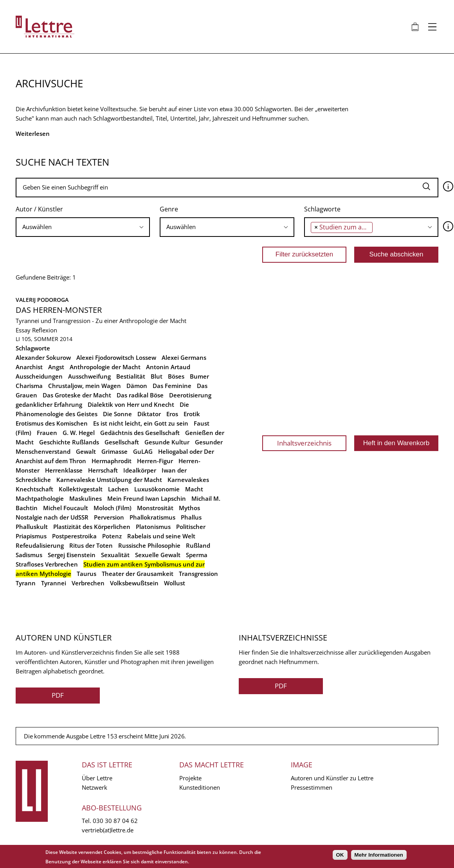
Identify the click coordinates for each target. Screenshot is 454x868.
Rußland (198, 545)
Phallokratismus (152, 517)
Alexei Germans (184, 357)
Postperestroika (74, 536)
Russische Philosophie (149, 545)
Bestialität (131, 376)
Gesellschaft (122, 442)
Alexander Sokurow (43, 357)
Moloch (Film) (113, 508)
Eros (172, 414)
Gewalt (86, 451)
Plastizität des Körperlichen (92, 527)
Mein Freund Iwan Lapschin (147, 498)
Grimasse (114, 451)
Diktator (149, 414)
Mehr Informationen (379, 855)
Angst (56, 367)
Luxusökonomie (157, 489)
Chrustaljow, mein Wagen (85, 386)
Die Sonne (117, 414)
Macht (194, 489)
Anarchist (29, 367)
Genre (169, 209)
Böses (176, 376)
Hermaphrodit (112, 461)
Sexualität (115, 555)
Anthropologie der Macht (105, 367)
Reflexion (45, 330)
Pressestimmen (312, 787)
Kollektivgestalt (81, 489)
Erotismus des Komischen (52, 423)
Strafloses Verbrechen (47, 564)
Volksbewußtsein (134, 583)
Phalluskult (32, 527)
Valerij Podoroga (42, 300)
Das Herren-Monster (59, 310)
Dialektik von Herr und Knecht (131, 404)
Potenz (112, 536)
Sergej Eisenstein (72, 555)
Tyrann (26, 583)
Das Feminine (172, 386)
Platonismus (153, 527)
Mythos (189, 508)
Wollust (175, 583)
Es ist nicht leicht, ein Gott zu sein (141, 423)
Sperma (197, 555)
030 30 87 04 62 (115, 821)
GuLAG (143, 451)
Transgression (198, 574)
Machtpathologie (40, 498)
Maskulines (86, 498)
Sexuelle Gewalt (158, 555)
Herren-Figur (155, 461)
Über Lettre (97, 778)
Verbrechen (88, 583)
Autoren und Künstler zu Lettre (332, 778)
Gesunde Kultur (167, 442)
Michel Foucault (66, 508)
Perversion (109, 517)
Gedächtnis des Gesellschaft (140, 433)
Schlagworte (322, 209)
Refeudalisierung (40, 545)
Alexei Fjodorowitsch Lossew (116, 357)
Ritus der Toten (91, 545)
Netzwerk (95, 787)
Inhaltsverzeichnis (304, 443)
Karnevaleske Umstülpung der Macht (109, 480)
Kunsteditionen (200, 787)
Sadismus (29, 555)
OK (340, 855)
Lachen (118, 489)
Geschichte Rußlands (69, 442)
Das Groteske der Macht (77, 395)
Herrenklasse (64, 470)
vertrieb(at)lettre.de (108, 830)
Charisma (29, 386)
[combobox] (83, 227)
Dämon (137, 386)
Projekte (190, 778)
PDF (58, 695)
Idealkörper (140, 470)
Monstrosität (155, 508)
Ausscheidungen (39, 376)
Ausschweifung (89, 376)
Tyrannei (54, 583)
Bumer (199, 376)
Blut (157, 376)
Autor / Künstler (39, 209)
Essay (23, 330)
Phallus (191, 517)
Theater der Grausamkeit (138, 574)
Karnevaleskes (188, 480)
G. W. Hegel (79, 433)
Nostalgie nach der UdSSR (52, 517)
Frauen (47, 433)
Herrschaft (103, 470)
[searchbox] (80, 227)
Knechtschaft (34, 489)
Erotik (192, 414)
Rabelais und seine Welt (161, 536)
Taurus (86, 574)
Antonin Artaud (168, 367)
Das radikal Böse (140, 395)
